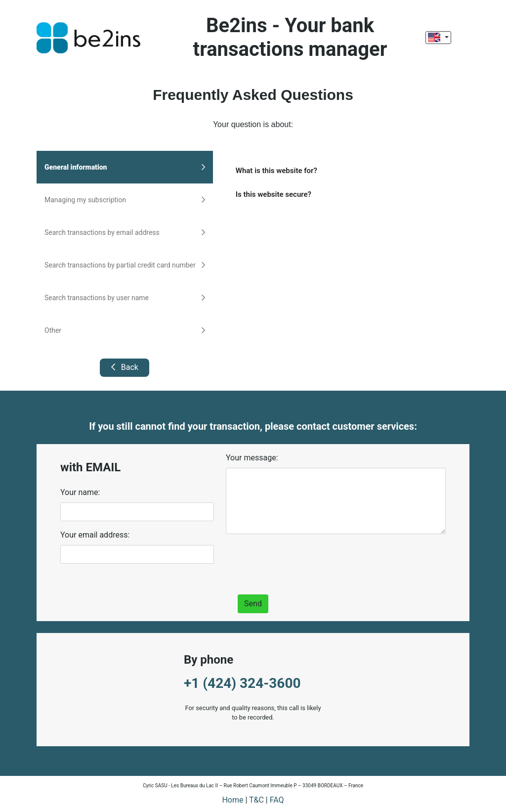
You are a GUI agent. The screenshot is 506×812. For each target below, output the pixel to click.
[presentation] (301, 561)
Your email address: (95, 535)
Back (125, 367)
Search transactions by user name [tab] (125, 298)
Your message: (252, 458)
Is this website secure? (274, 194)
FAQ (277, 800)
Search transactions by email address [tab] (125, 232)
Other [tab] (125, 330)
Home (232, 800)
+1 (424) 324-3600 (242, 683)
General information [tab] (125, 167)
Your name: (80, 492)
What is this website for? (276, 171)
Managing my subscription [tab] (125, 200)
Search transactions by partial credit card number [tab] (125, 265)
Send (253, 604)
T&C (256, 800)
